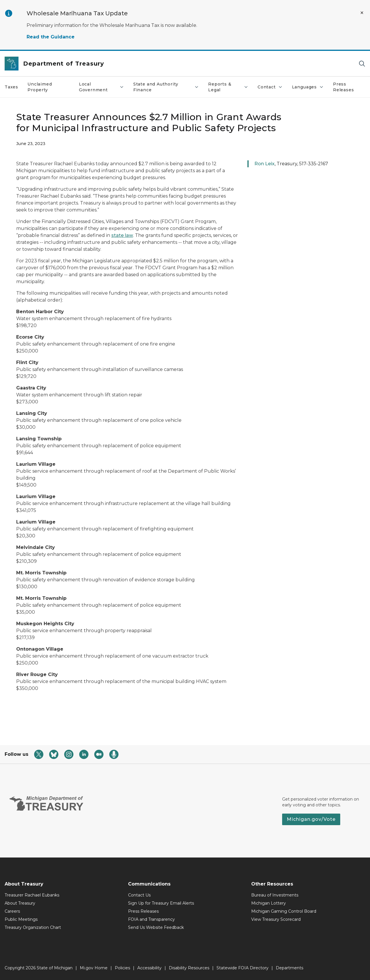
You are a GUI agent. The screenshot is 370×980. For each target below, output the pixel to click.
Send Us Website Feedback (156, 927)
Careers (12, 911)
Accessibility (149, 968)
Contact (270, 87)
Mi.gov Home (94, 968)
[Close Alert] (362, 13)
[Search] (362, 64)
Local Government (101, 87)
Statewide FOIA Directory (243, 968)
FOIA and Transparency (151, 919)
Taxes (11, 87)
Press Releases (344, 87)
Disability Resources (189, 968)
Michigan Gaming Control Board (284, 911)
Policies (122, 968)
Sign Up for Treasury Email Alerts (161, 903)
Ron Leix (264, 164)
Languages (308, 87)
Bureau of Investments (275, 895)
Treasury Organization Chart (33, 927)
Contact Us (139, 895)
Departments (289, 968)
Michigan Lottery (269, 903)
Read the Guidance (51, 37)
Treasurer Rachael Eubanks (32, 895)
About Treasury (20, 903)
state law (122, 235)
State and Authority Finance (166, 87)
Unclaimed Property (40, 87)
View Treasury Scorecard (276, 919)
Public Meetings (21, 919)
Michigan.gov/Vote (311, 819)
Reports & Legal (228, 87)
